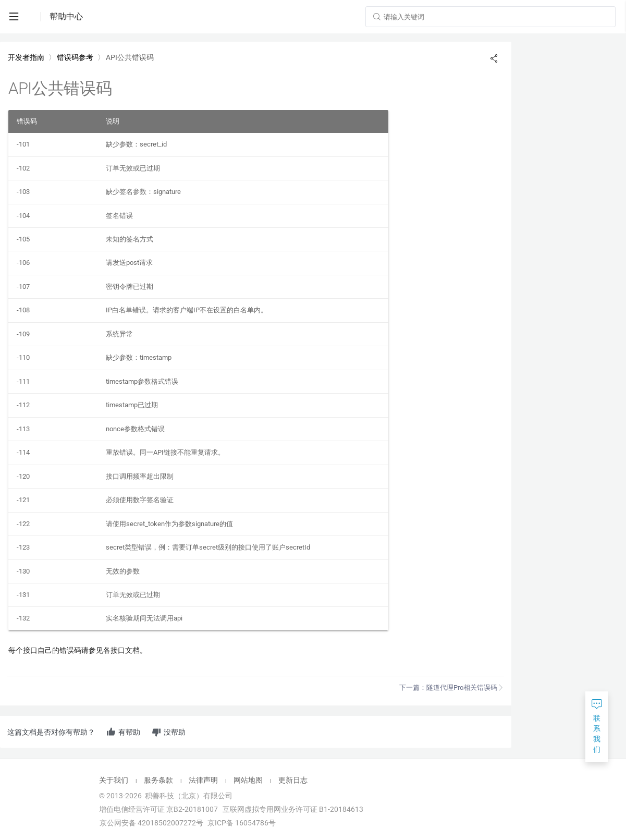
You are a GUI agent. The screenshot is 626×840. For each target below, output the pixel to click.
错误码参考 (75, 57)
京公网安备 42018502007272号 (151, 823)
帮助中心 (66, 16)
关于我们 (114, 780)
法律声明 (203, 780)
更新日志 (293, 780)
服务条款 (158, 780)
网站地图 (248, 780)
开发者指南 (26, 57)
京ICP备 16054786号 (242, 823)
